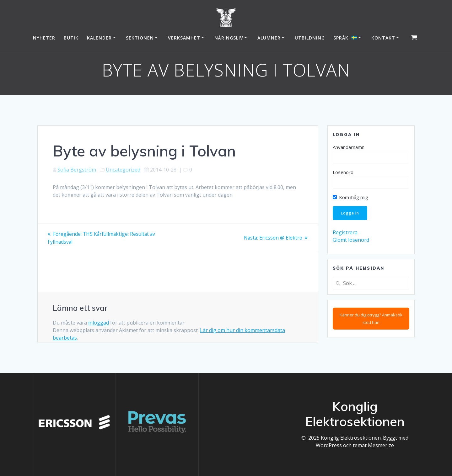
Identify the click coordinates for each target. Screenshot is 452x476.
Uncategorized (123, 170)
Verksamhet (184, 38)
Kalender (99, 38)
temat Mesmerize (373, 445)
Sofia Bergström (77, 170)
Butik (71, 38)
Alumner (269, 38)
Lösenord (343, 172)
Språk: (345, 38)
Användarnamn (349, 147)
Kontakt (383, 38)
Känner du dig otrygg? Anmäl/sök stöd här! (371, 319)
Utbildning (310, 38)
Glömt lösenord (351, 241)
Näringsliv (229, 38)
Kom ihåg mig (350, 197)
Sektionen (140, 38)
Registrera (345, 233)
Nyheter (44, 38)
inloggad (99, 322)
